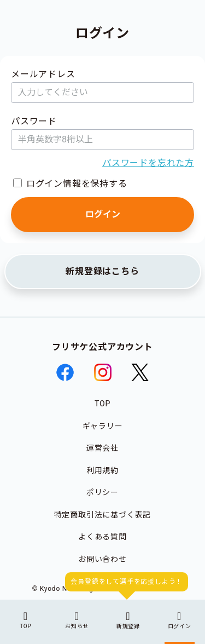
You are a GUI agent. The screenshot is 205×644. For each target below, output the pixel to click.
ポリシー (102, 492)
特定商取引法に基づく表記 (103, 515)
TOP (102, 404)
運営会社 (102, 448)
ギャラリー (103, 426)
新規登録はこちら (102, 271)
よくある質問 (102, 537)
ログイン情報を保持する (77, 184)
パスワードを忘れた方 (148, 163)
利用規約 (102, 470)
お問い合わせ (102, 559)
